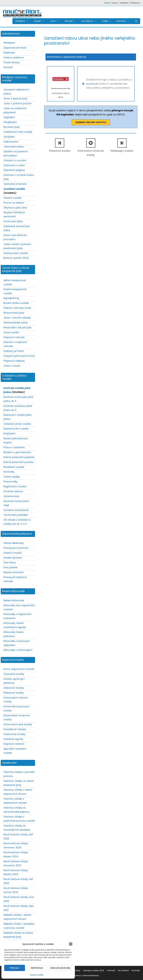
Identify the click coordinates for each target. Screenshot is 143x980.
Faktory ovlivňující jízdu (17, 308)
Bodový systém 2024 (16, 258)
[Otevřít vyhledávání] (136, 21)
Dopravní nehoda (14, 337)
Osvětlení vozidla (14, 189)
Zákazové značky (14, 688)
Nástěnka (124, 3)
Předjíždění (10, 122)
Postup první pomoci (16, 548)
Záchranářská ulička (16, 323)
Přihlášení (9, 43)
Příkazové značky (14, 693)
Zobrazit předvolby (60, 968)
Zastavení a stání (14, 165)
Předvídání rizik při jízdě (17, 328)
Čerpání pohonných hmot (19, 356)
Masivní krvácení (14, 572)
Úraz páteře (10, 567)
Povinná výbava (13, 491)
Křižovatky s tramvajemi (18, 650)
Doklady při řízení (14, 351)
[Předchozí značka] (60, 143)
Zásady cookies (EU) (94, 970)
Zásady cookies (37, 975)
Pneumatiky (11, 482)
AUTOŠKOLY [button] (90, 21)
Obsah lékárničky (14, 543)
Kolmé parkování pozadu (19, 462)
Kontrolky (9, 472)
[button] (71, 944)
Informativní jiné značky (18, 724)
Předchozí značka (60, 151)
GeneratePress (91, 975)
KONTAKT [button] (124, 21)
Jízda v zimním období (17, 318)
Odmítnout (37, 968)
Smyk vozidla (11, 332)
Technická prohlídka (16, 515)
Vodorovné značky (15, 734)
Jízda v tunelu (12, 366)
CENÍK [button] (108, 21)
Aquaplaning (11, 298)
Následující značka (122, 151)
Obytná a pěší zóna (15, 208)
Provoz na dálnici (14, 203)
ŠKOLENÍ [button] (72, 21)
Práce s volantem (14, 447)
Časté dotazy (12, 62)
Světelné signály (13, 739)
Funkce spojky (12, 477)
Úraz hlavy (10, 563)
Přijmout (15, 968)
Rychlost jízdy (12, 127)
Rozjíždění (9, 434)
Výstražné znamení (15, 184)
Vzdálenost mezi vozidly (18, 132)
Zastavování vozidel (16, 253)
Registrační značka (15, 486)
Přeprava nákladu (14, 361)
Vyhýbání (9, 137)
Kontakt (8, 67)
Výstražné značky (14, 674)
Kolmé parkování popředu (19, 457)
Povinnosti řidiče (13, 221)
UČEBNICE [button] (23, 21)
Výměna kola (11, 496)
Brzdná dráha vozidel (16, 303)
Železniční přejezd (14, 170)
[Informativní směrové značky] (91, 143)
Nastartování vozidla (16, 429)
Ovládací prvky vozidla (17, 424)
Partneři (111, 970)
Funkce (115, 3)
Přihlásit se (135, 3)
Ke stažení (123, 970)
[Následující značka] (122, 143)
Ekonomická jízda (14, 313)
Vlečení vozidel (12, 198)
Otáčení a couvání (15, 160)
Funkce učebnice (14, 58)
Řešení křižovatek (14, 600)
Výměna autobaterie (16, 510)
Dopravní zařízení (14, 744)
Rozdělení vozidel (14, 467)
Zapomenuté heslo (15, 48)
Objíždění (9, 117)
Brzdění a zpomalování (17, 452)
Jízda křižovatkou (14, 147)
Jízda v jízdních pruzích (18, 103)
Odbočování (11, 142)
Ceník (107, 3)
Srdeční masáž (12, 553)
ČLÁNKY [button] (40, 21)
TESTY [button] (56, 21)
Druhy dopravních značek (19, 669)
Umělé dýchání (13, 558)
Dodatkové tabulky (15, 729)
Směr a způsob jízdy (16, 99)
